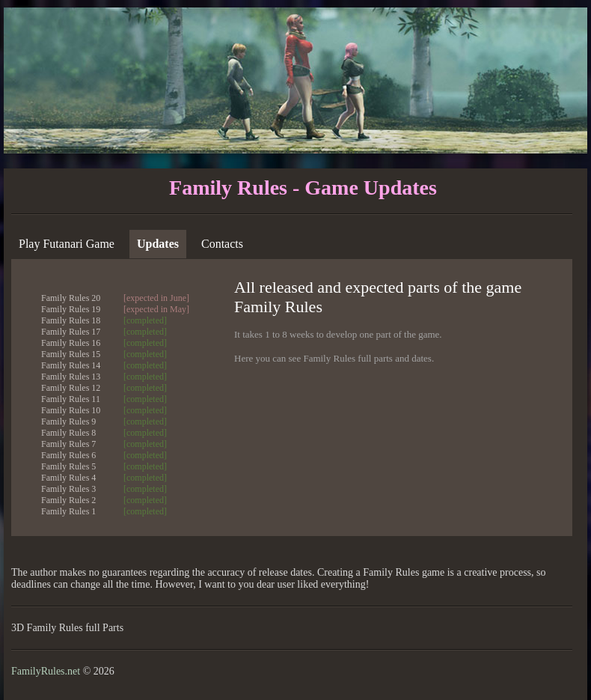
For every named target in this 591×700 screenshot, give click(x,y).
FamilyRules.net (46, 671)
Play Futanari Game (67, 244)
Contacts (222, 244)
